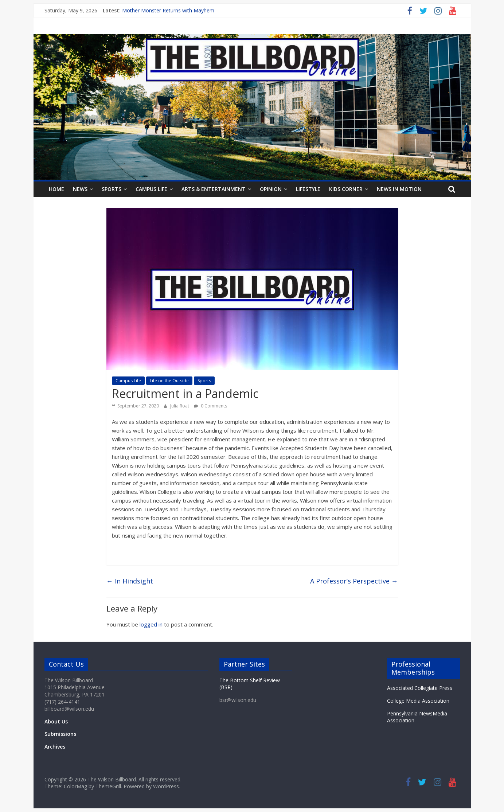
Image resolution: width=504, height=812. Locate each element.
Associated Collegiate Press (420, 688)
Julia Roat (180, 406)
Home (56, 189)
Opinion (271, 189)
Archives (55, 747)
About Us (56, 721)
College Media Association (418, 701)
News (80, 189)
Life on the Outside (169, 381)
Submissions (60, 734)
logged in (151, 624)
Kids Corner (346, 189)
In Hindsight (130, 581)
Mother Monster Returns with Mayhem (168, 10)
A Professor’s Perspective (354, 581)
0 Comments (210, 406)
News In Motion (399, 189)
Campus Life (151, 189)
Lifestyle (308, 189)
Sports (112, 189)
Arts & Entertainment (214, 189)
